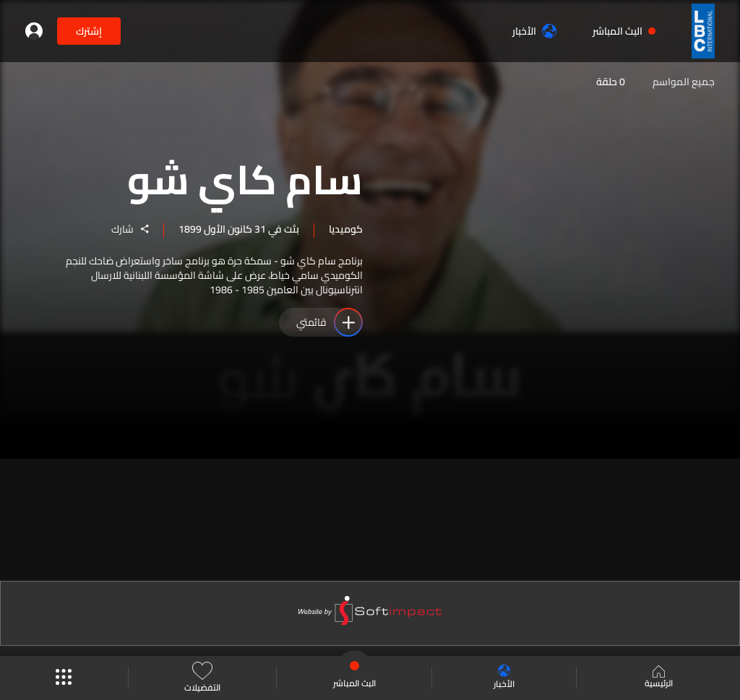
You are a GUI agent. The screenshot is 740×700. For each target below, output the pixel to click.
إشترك (89, 31)
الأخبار (534, 31)
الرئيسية (659, 678)
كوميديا (346, 229)
